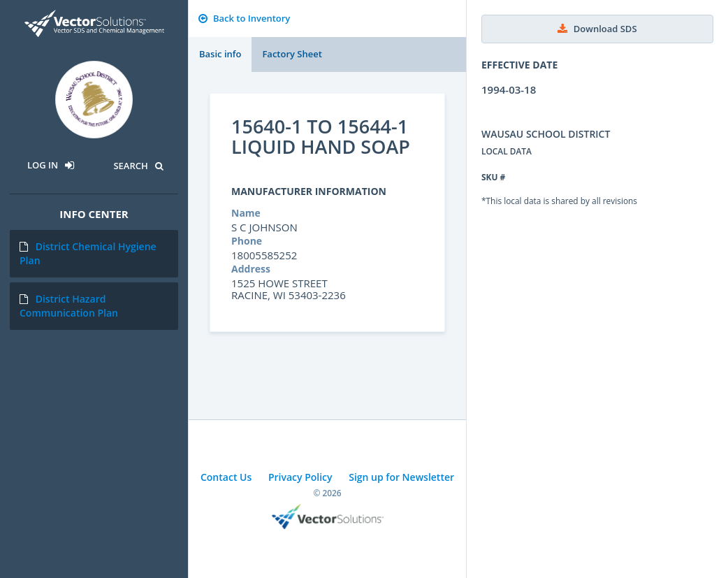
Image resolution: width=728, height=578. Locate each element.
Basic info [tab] (220, 54)
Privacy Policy (300, 477)
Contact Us (226, 477)
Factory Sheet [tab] (292, 54)
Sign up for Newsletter (401, 477)
